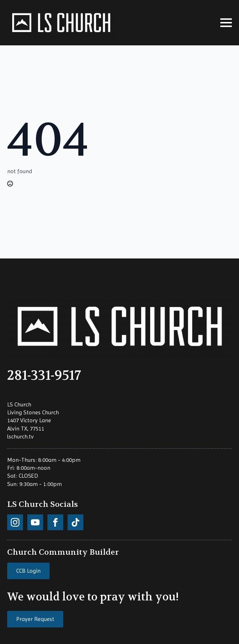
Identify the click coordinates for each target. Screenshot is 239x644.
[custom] (15, 522)
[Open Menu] (226, 23)
